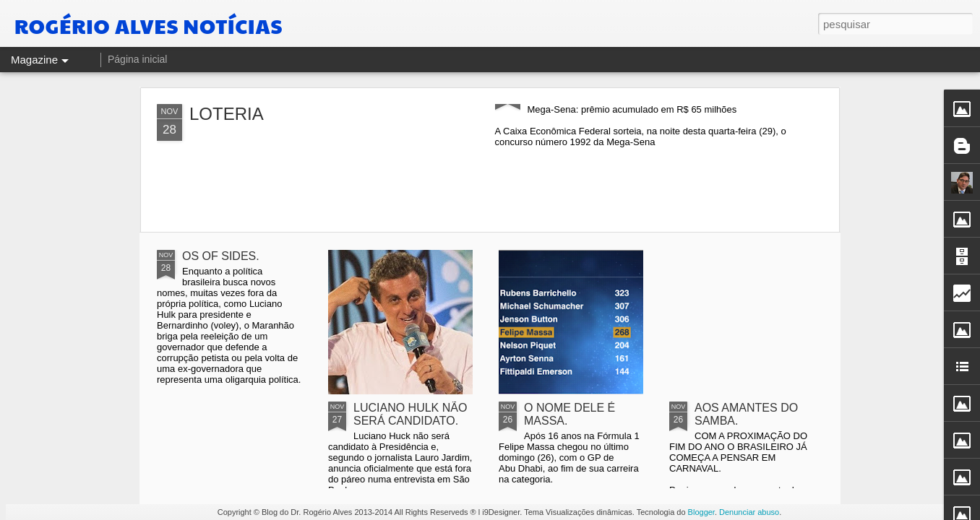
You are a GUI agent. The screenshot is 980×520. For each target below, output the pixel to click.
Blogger (701, 512)
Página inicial (138, 59)
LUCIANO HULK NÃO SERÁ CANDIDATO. (410, 414)
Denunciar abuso (749, 512)
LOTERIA (227, 114)
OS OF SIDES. (221, 256)
